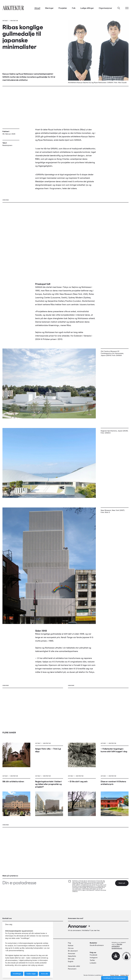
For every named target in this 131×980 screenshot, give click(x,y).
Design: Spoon (115, 975)
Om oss (71, 948)
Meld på (122, 883)
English (71, 961)
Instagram (94, 958)
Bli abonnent (73, 951)
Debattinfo (72, 956)
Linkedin (93, 963)
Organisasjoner (105, 8)
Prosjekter (63, 8)
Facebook (93, 955)
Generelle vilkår (74, 966)
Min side (71, 959)
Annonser (79, 926)
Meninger (49, 8)
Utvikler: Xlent (124, 975)
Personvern (72, 969)
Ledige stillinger (87, 8)
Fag (69, 943)
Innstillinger (17, 974)
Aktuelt (37, 8)
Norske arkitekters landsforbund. (117, 946)
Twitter (92, 960)
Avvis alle (44, 974)
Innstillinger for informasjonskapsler (115, 978)
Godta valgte (31, 974)
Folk (74, 8)
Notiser (71, 946)
